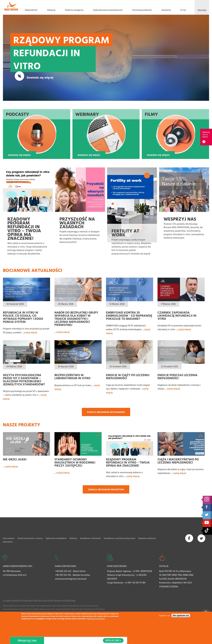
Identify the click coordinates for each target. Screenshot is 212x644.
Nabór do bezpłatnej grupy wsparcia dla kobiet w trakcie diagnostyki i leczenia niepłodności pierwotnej (76, 319)
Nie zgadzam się (181, 615)
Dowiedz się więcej (40, 77)
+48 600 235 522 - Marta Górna (70, 571)
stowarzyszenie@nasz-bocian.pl (71, 579)
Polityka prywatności (96, 619)
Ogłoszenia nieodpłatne (56, 538)
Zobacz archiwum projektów (106, 489)
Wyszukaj (202, 10)
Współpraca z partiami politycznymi (120, 538)
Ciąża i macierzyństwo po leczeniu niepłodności (178, 461)
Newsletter (8, 542)
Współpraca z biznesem (90, 538)
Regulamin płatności (147, 538)
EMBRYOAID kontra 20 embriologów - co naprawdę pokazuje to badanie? (129, 315)
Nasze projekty (21, 425)
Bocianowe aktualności (33, 270)
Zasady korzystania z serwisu (30, 538)
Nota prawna (9, 538)
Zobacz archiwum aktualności (106, 412)
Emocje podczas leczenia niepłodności (177, 376)
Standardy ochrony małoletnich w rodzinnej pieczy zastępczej (75, 462)
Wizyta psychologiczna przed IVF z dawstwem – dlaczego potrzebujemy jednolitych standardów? (24, 380)
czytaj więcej (30, 332)
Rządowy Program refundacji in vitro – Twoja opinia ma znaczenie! (128, 462)
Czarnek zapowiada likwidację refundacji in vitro (177, 315)
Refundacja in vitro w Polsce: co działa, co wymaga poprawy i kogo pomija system (23, 317)
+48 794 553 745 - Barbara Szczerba (72, 575)
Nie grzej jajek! (15, 459)
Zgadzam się (164, 615)
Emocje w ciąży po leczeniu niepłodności (128, 376)
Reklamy (73, 538)
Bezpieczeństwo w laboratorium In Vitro (72, 376)
